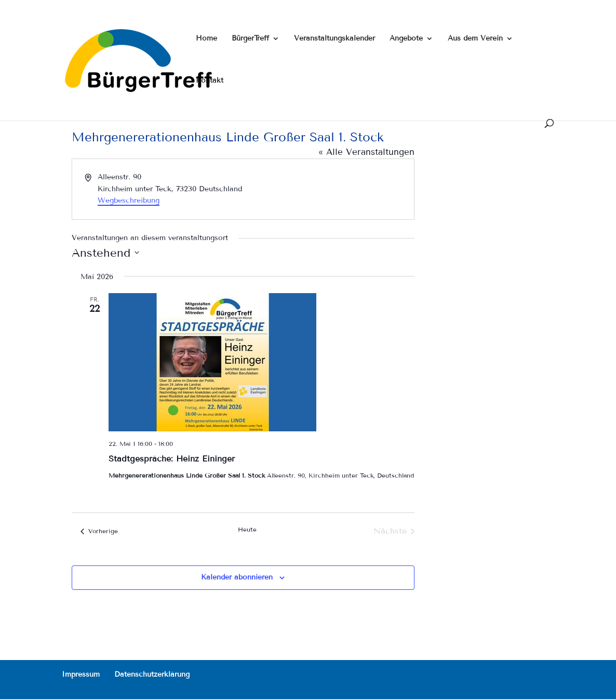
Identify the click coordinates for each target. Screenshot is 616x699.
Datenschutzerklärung (152, 674)
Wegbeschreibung (129, 200)
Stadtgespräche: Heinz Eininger (172, 459)
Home (206, 39)
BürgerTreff (250, 39)
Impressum (81, 674)
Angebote (406, 39)
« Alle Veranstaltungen (366, 152)
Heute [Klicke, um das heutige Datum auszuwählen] (247, 529)
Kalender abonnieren (237, 577)
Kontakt (210, 81)
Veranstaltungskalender (334, 39)
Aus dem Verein (475, 39)
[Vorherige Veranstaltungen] (99, 531)
